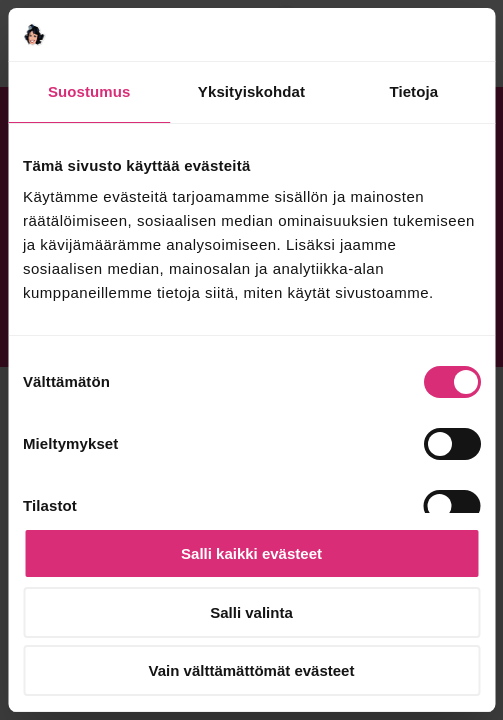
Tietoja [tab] (413, 91)
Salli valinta (251, 612)
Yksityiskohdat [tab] (251, 91)
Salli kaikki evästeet (251, 553)
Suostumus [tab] (89, 91)
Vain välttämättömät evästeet (252, 670)
